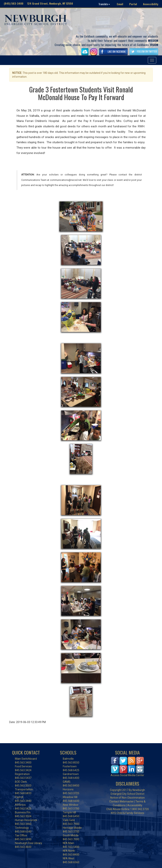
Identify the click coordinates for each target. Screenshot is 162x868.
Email (120, 4)
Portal (133, 4)
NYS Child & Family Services (128, 813)
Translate (104, 4)
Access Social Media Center (127, 775)
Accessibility (151, 4)
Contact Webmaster (121, 801)
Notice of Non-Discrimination (128, 798)
